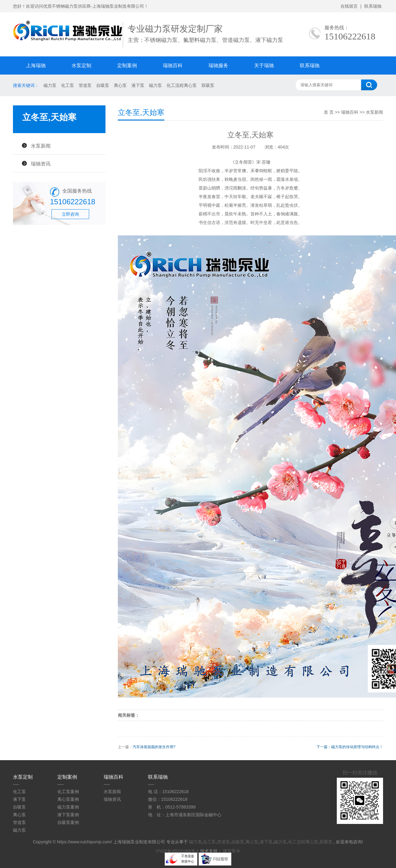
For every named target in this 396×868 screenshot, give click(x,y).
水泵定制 (81, 65)
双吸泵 (208, 85)
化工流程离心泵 (182, 85)
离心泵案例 (68, 799)
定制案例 (127, 65)
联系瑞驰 (373, 6)
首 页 (329, 112)
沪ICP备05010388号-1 (177, 851)
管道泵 (85, 85)
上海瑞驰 (36, 65)
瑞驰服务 (218, 65)
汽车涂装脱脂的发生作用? (154, 747)
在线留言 (349, 6)
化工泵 (68, 85)
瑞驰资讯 (41, 164)
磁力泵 (50, 85)
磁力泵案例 (68, 807)
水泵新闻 (41, 146)
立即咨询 (70, 214)
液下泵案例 (68, 815)
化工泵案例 (68, 792)
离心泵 (120, 85)
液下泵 (138, 85)
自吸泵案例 (68, 822)
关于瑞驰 (264, 65)
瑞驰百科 (173, 65)
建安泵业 (232, 851)
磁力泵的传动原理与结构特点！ (357, 747)
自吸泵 (103, 85)
